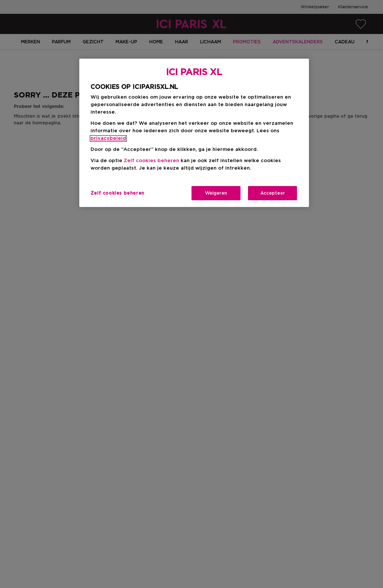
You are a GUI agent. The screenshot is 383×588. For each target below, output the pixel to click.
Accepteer (273, 193)
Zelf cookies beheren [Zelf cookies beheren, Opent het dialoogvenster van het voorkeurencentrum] (117, 193)
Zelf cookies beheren (151, 161)
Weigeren (216, 193)
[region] (194, 133)
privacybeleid (108, 138)
